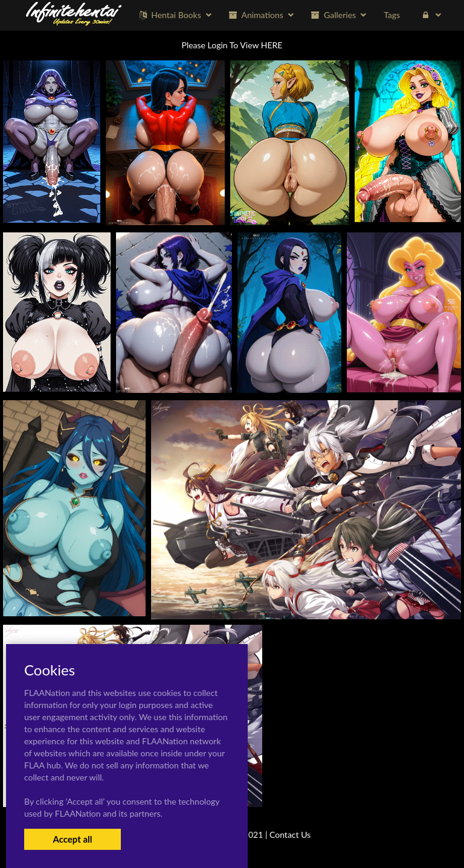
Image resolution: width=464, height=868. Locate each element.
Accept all (72, 839)
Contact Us (290, 834)
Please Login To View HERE (232, 45)
